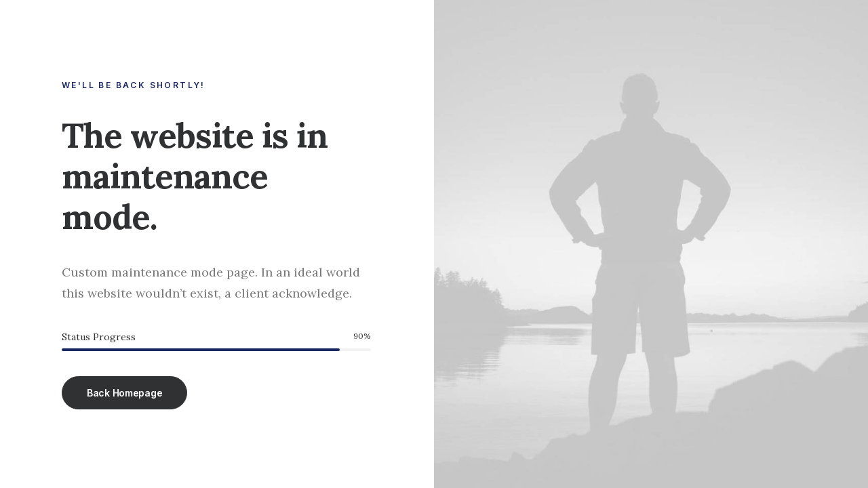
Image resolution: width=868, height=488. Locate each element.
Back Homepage (124, 393)
